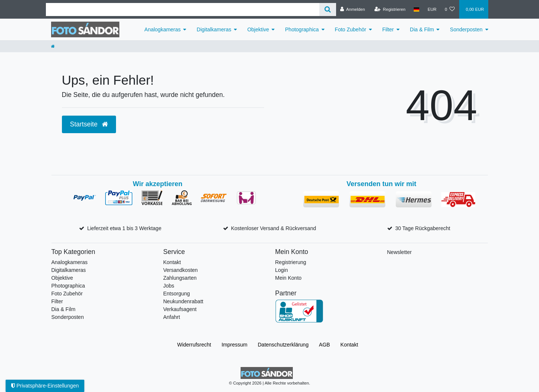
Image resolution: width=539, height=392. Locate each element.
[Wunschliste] (450, 9)
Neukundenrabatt (183, 301)
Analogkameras (162, 29)
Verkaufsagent (180, 309)
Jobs (169, 286)
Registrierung (291, 262)
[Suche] (328, 10)
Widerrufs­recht (194, 345)
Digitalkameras (214, 29)
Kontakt (172, 262)
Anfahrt (172, 317)
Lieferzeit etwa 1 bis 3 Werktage (124, 228)
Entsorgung (177, 294)
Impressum (234, 345)
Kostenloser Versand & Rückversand (273, 228)
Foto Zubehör (351, 29)
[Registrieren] (390, 9)
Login (282, 270)
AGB (325, 345)
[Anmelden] (353, 9)
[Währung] (432, 9)
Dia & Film (422, 29)
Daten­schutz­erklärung (283, 345)
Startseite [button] (89, 124)
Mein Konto (289, 278)
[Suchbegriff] (183, 10)
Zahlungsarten (180, 278)
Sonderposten (466, 29)
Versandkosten (181, 270)
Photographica (302, 29)
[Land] (416, 9)
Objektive (258, 29)
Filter (388, 29)
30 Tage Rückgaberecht (423, 228)
